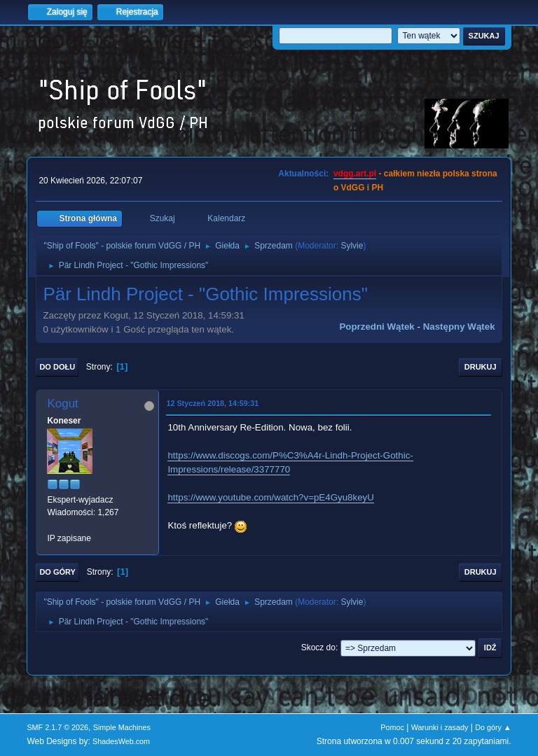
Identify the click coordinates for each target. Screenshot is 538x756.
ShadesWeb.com (121, 741)
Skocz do (318, 647)
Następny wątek (459, 327)
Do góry (57, 572)
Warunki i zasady (440, 727)
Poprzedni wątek (377, 327)
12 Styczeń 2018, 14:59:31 (212, 403)
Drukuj (481, 367)
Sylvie (352, 246)
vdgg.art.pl (355, 174)
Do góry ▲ (493, 727)
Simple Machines (122, 727)
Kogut (62, 404)
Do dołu (57, 367)
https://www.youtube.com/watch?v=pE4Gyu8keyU (270, 497)
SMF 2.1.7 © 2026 (57, 727)
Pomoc (392, 727)
